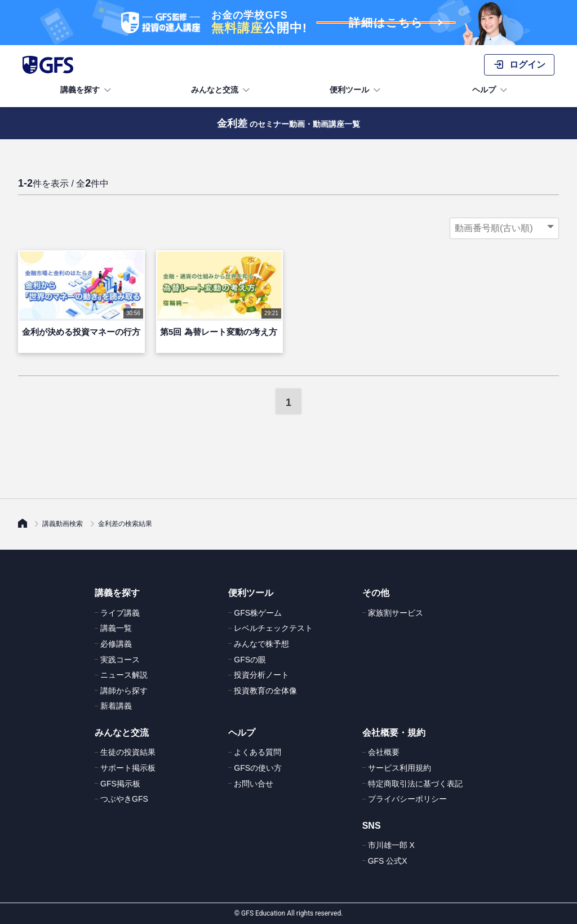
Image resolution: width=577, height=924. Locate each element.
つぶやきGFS (124, 799)
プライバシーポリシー (407, 799)
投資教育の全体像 (265, 691)
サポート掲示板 (128, 768)
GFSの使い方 (258, 768)
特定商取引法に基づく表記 (415, 784)
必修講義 (116, 644)
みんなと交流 (221, 90)
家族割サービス (396, 613)
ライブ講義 (120, 613)
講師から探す (124, 691)
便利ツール (356, 90)
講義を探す (87, 90)
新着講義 (116, 706)
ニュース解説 (124, 675)
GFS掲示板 (120, 784)
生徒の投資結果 (128, 752)
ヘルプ (491, 90)
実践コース (120, 660)
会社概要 (384, 752)
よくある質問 (258, 752)
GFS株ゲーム (258, 613)
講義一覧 (116, 628)
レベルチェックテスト (273, 628)
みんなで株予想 (261, 644)
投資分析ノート (261, 675)
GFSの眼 (250, 660)
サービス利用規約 (400, 768)
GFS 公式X (388, 861)
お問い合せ (254, 784)
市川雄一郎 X (391, 845)
